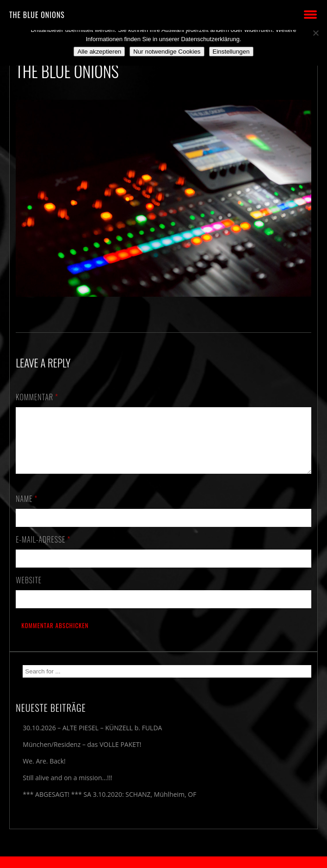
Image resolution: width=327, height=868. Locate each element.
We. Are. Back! (44, 772)
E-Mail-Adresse (43, 550)
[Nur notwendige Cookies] (315, 33)
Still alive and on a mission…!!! (67, 789)
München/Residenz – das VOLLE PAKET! (82, 755)
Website (29, 591)
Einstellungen (231, 52)
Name (27, 510)
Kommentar (37, 397)
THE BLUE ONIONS (37, 15)
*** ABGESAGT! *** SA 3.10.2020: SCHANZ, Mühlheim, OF (109, 805)
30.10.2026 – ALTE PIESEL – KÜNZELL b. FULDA (92, 739)
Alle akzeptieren (99, 52)
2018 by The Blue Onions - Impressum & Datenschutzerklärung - (164, 862)
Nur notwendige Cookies (167, 52)
